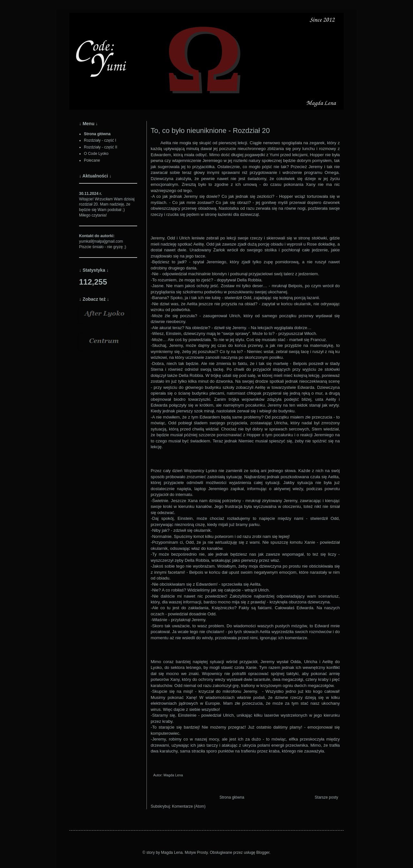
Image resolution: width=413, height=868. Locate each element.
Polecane (92, 160)
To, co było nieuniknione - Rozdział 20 (210, 131)
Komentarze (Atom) (189, 806)
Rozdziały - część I (100, 140)
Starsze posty (326, 797)
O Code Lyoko (96, 154)
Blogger (263, 853)
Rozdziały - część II (101, 147)
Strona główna (232, 797)
